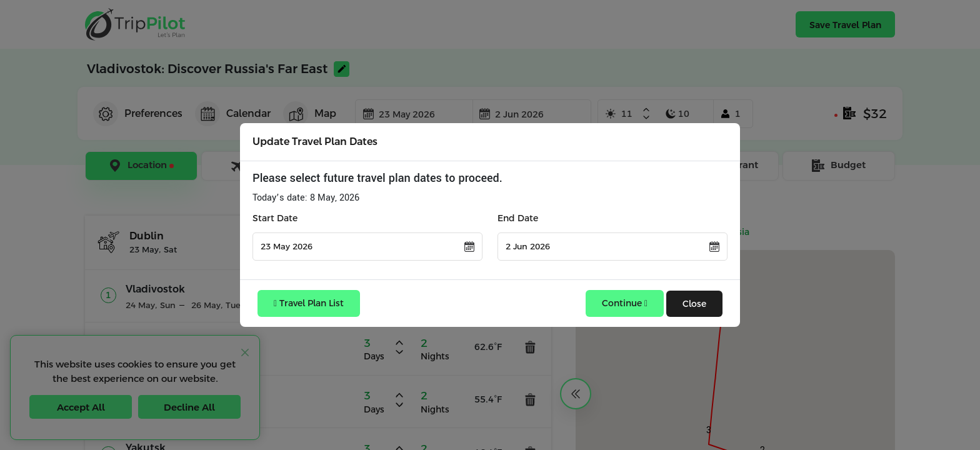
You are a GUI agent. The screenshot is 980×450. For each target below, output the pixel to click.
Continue (625, 303)
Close (694, 304)
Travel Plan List (309, 303)
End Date (518, 218)
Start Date (275, 218)
